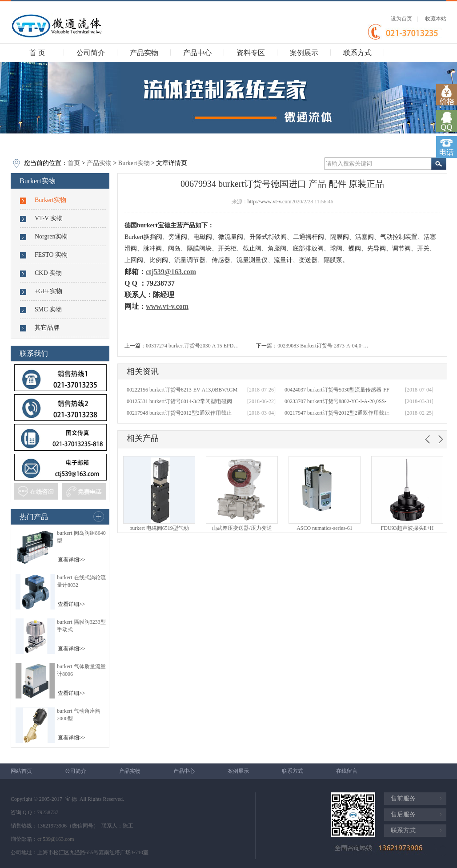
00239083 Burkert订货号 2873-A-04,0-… (323, 346)
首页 (74, 163)
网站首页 (21, 771)
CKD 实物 (48, 273)
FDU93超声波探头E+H (407, 528)
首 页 (37, 53)
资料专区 (251, 53)
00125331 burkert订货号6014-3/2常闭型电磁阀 (179, 401)
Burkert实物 (134, 163)
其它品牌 (47, 328)
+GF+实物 (48, 291)
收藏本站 (436, 19)
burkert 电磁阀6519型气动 (159, 528)
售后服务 (403, 814)
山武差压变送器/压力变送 (242, 528)
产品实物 (144, 53)
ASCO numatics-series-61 (325, 528)
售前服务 (403, 798)
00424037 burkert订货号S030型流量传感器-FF (337, 390)
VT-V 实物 (49, 218)
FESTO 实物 (51, 255)
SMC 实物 (48, 309)
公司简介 (91, 53)
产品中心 (197, 53)
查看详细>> (72, 560)
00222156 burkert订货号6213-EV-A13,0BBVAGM (182, 390)
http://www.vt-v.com (270, 202)
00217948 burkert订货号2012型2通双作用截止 (179, 413)
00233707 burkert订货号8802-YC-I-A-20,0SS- (335, 401)
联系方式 (357, 53)
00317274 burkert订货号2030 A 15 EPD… (192, 346)
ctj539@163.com (56, 839)
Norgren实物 (51, 236)
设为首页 (401, 19)
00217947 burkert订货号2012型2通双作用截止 (337, 413)
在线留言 (347, 771)
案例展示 (304, 53)
